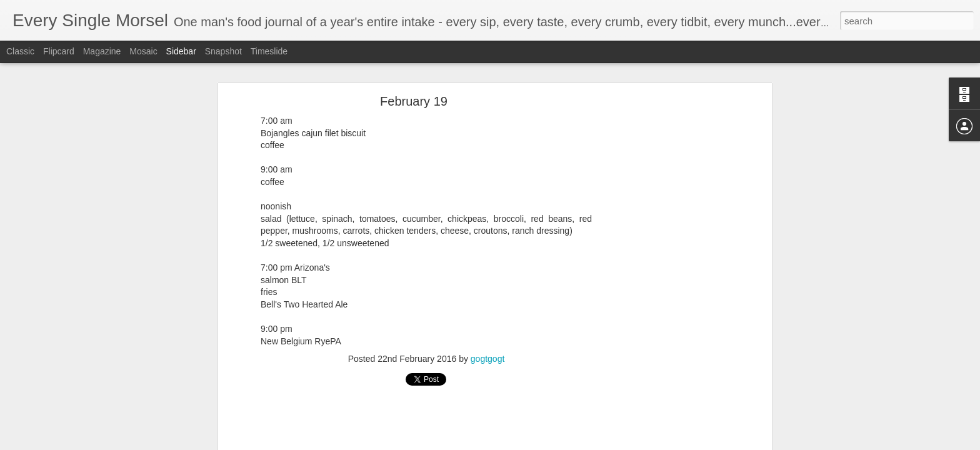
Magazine (102, 51)
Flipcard (59, 51)
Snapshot (223, 51)
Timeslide (269, 51)
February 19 (414, 101)
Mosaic (143, 51)
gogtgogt (488, 359)
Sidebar (181, 51)
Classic (20, 51)
